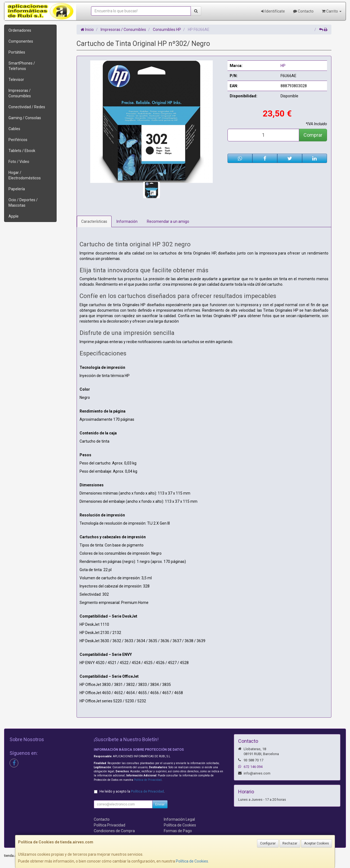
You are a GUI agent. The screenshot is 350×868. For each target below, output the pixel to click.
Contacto (303, 11)
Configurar (268, 843)
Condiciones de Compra (114, 831)
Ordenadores (20, 30)
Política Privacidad (110, 825)
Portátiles (17, 52)
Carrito (332, 11)
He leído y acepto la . (132, 791)
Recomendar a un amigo (168, 221)
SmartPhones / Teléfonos (22, 66)
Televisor (16, 80)
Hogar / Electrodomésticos (25, 175)
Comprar (313, 135)
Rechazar (290, 843)
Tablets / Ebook (22, 151)
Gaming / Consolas (25, 118)
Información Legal (179, 819)
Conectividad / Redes (27, 107)
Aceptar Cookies (317, 843)
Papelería (17, 189)
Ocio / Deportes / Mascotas (23, 203)
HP (283, 66)
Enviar (160, 804)
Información (127, 221)
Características (94, 221)
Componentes (21, 41)
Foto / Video (19, 162)
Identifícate (273, 11)
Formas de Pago (178, 831)
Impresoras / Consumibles (20, 93)
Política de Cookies (192, 861)
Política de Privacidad (148, 780)
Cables (14, 129)
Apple (14, 216)
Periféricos (18, 140)
